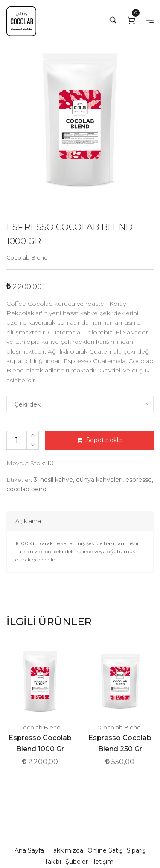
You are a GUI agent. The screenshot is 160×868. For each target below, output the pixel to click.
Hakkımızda (67, 850)
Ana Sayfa (30, 850)
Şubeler (77, 862)
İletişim (103, 862)
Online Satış (106, 850)
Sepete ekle (99, 440)
